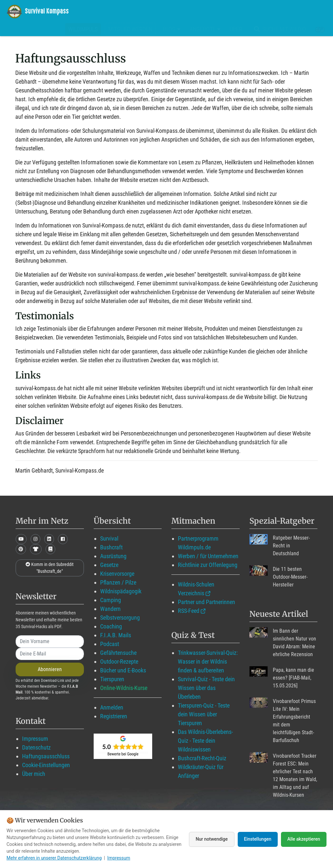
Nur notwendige (211, 839)
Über (236, 29)
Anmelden (112, 707)
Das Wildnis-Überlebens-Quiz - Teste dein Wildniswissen (205, 741)
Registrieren (114, 716)
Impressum (35, 739)
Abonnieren (50, 669)
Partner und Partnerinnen (206, 602)
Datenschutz (36, 747)
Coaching (111, 626)
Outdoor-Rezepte (119, 661)
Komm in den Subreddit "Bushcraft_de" (50, 568)
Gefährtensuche (118, 653)
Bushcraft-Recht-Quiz (202, 758)
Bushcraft (111, 547)
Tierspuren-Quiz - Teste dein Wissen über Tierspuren (204, 714)
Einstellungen (257, 839)
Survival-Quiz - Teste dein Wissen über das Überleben (206, 688)
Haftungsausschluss (46, 756)
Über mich (34, 774)
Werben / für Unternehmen (208, 556)
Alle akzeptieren (304, 839)
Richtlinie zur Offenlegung (208, 565)
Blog (172, 29)
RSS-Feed (189, 611)
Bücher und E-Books (123, 670)
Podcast (110, 644)
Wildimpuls (83, 29)
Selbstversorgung (120, 618)
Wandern (110, 609)
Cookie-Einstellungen (46, 765)
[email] (50, 654)
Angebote (205, 29)
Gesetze (109, 565)
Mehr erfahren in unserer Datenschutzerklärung (54, 858)
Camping (111, 600)
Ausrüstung (113, 556)
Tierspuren (112, 679)
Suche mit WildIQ (279, 29)
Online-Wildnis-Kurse (124, 688)
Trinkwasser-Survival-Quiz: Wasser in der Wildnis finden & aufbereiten (208, 661)
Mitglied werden (130, 29)
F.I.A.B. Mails (116, 635)
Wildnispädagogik (121, 591)
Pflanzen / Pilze (118, 582)
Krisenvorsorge (117, 574)
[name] (50, 641)
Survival (109, 538)
